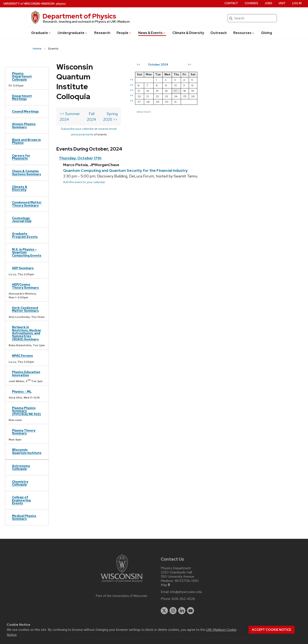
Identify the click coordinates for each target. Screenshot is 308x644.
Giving (267, 33)
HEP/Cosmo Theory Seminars (25, 286)
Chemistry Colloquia (20, 483)
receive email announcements (139, 93)
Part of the (122, 596)
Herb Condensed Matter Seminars (25, 309)
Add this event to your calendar (84, 141)
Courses (251, 3)
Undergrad (73, 33)
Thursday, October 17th (80, 117)
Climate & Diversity (188, 33)
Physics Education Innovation (26, 373)
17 (251, 91)
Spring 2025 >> (180, 84)
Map (166, 585)
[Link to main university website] (122, 583)
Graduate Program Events (25, 235)
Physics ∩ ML (22, 392)
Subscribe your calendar (97, 93)
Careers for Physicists (21, 157)
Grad (41, 33)
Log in (297, 3)
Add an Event (220, 112)
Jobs (268, 3)
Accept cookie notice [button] (271, 630)
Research (102, 33)
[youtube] (191, 611)
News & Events (152, 33)
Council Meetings (25, 111)
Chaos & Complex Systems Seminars (27, 172)
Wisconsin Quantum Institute (27, 451)
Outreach (219, 33)
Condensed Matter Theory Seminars (27, 204)
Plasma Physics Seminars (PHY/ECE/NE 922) (26, 411)
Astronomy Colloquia (21, 467)
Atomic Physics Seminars (24, 125)
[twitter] (164, 611)
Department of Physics (79, 16)
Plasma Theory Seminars (24, 432)
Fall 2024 (130, 84)
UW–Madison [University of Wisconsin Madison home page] (29, 4)
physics (61, 4)
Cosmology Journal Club (22, 220)
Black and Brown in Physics (26, 141)
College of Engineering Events (21, 500)
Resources (244, 33)
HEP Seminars (23, 268)
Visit (282, 3)
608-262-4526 (183, 599)
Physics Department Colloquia (22, 76)
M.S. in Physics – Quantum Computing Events (27, 252)
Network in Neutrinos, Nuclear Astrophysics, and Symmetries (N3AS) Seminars (27, 333)
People (124, 33)
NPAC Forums (22, 356)
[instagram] (173, 611)
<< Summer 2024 (75, 84)
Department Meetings (22, 97)
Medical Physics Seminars (24, 517)
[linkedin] (182, 611)
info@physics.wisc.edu (186, 592)
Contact (231, 3)
